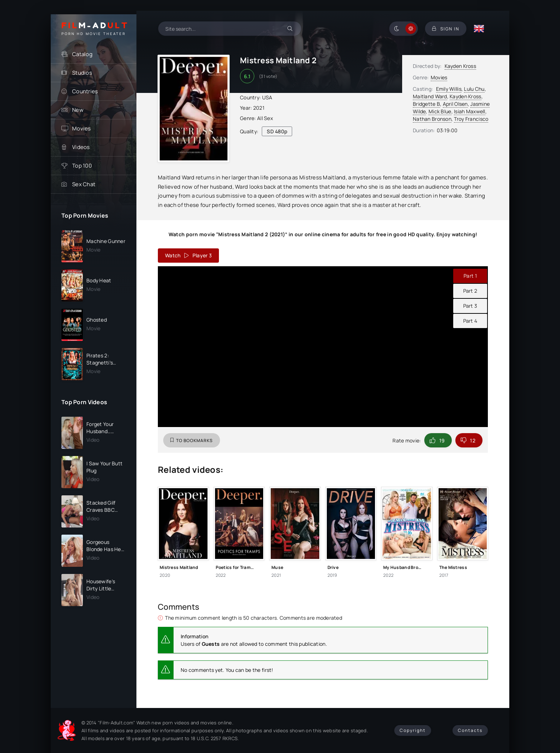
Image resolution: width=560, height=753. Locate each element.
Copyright (413, 730)
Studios (82, 73)
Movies (82, 128)
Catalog (82, 54)
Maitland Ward (430, 96)
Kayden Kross (460, 66)
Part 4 (470, 321)
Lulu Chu (474, 89)
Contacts (470, 730)
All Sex (265, 118)
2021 (259, 108)
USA (267, 97)
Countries (85, 91)
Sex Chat (84, 184)
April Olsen (455, 104)
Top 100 (82, 166)
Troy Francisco (471, 119)
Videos (81, 147)
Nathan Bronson (432, 119)
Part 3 (470, 306)
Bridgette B (426, 104)
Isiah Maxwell (470, 111)
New (78, 110)
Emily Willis (449, 89)
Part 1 (470, 276)
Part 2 (470, 291)
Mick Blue (440, 111)
